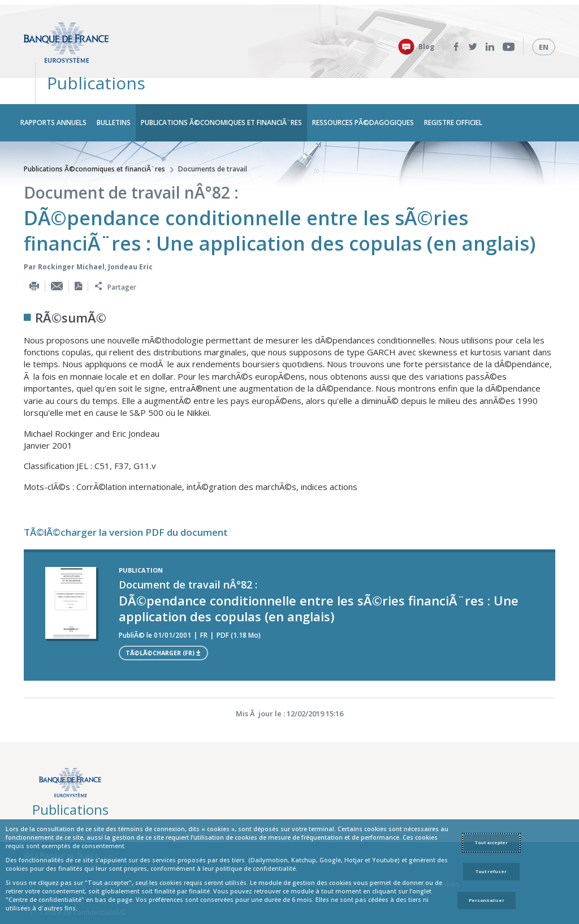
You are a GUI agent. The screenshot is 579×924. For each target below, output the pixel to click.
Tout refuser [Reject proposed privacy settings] (491, 871)
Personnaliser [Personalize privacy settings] (487, 900)
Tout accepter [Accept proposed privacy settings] (491, 843)
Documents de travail (213, 138)
